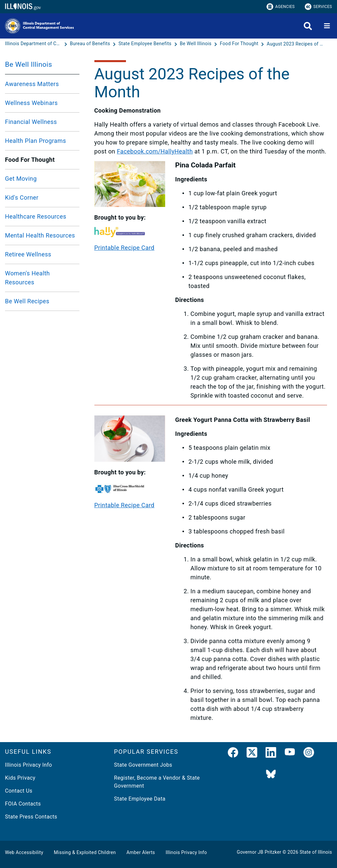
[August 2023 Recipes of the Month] (295, 44)
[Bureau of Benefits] (91, 44)
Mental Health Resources (40, 235)
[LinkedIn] (271, 754)
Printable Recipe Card (124, 248)
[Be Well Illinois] (196, 44)
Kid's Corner (22, 197)
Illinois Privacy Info (29, 765)
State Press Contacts (31, 817)
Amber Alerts (141, 852)
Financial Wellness (31, 122)
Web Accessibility (24, 852)
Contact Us (19, 791)
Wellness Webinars (31, 103)
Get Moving (21, 179)
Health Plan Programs (36, 141)
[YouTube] (290, 754)
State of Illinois (316, 852)
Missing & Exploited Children (85, 852)
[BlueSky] (271, 774)
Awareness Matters (32, 84)
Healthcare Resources (36, 216)
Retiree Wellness (28, 254)
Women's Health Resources (27, 278)
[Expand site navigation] (327, 26)
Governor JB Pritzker (259, 852)
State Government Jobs (143, 765)
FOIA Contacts (23, 804)
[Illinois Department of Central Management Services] (34, 44)
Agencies (281, 7)
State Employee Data (140, 799)
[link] (233, 754)
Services (318, 7)
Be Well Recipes (27, 301)
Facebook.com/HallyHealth (155, 151)
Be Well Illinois (29, 64)
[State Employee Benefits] (145, 44)
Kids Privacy (20, 778)
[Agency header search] (308, 26)
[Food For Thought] (240, 44)
